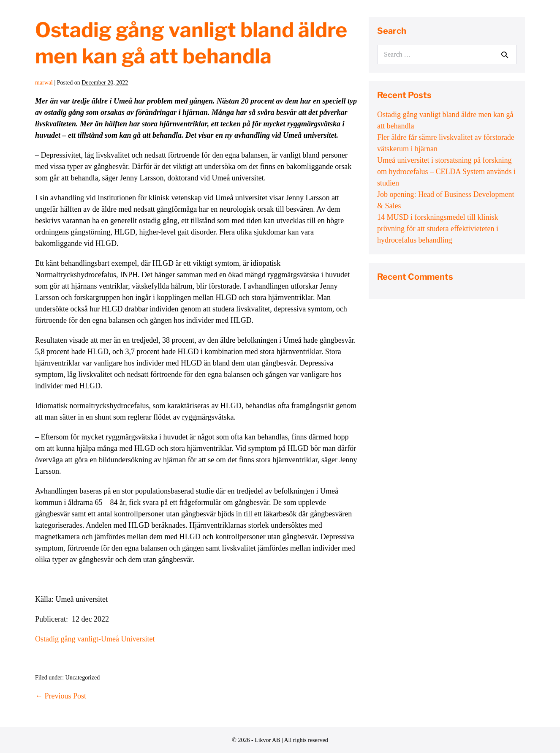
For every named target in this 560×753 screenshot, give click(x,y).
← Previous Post (61, 696)
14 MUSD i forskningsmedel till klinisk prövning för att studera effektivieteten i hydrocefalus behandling (438, 229)
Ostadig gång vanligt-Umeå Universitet (95, 639)
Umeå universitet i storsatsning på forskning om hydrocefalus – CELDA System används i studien (446, 172)
